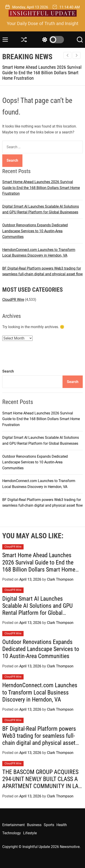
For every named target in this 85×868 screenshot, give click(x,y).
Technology (12, 833)
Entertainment (13, 825)
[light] (52, 40)
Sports (49, 825)
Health (62, 825)
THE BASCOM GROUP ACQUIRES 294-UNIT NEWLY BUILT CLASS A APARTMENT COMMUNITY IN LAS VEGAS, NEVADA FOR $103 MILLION (42, 786)
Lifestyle (30, 833)
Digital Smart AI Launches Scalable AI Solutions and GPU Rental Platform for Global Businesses (38, 609)
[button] (76, 55)
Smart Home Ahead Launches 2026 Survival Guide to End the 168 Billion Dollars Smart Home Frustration (42, 73)
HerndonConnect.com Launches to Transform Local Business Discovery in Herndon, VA (40, 692)
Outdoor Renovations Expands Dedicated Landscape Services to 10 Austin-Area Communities (35, 231)
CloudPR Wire (13, 300)
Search (8, 371)
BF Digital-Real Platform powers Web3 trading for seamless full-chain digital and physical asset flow (39, 739)
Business (34, 825)
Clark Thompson (60, 579)
